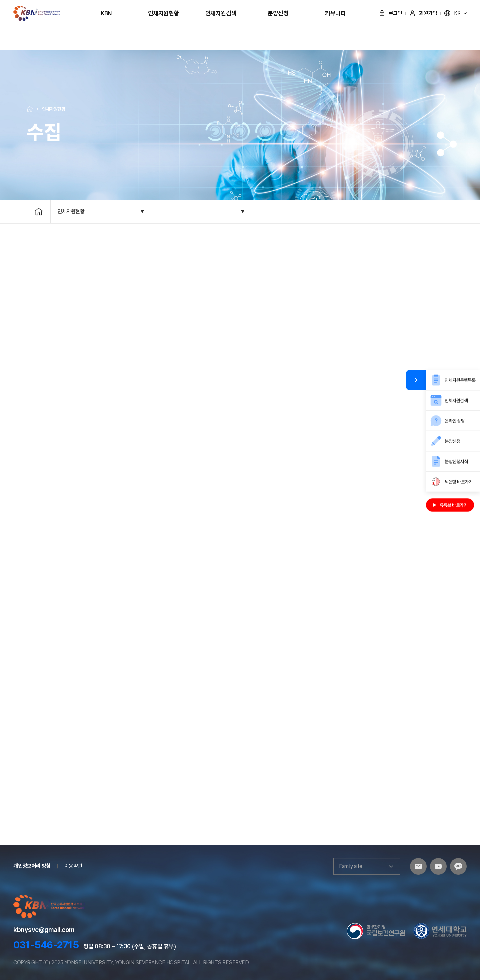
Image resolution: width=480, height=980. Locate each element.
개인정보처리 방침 (32, 866)
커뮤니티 (335, 13)
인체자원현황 (163, 13)
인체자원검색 (221, 13)
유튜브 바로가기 (450, 505)
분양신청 (278, 13)
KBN (106, 13)
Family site (367, 866)
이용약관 (73, 866)
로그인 (390, 13)
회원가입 (423, 13)
